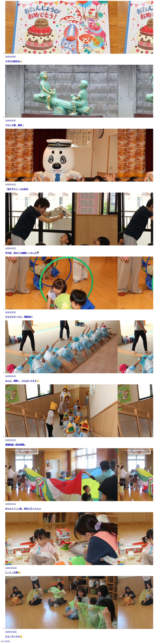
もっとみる (5, 641)
